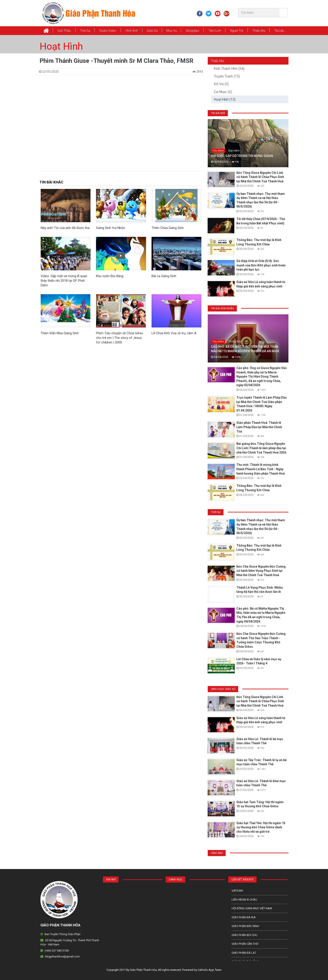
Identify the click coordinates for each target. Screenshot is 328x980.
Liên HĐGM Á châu (244, 900)
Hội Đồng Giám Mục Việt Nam (252, 908)
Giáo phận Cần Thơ (245, 944)
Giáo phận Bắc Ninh (245, 926)
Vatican (237, 891)
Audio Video (108, 31)
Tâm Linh (215, 31)
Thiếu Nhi (259, 31)
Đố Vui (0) (221, 84)
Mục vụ (172, 31)
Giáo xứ (152, 31)
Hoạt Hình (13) (225, 99)
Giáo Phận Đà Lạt (244, 953)
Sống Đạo (192, 31)
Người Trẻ (237, 31)
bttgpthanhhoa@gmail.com (62, 956)
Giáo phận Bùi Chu (244, 935)
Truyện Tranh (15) (227, 76)
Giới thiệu (64, 31)
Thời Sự (85, 31)
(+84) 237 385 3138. (57, 951)
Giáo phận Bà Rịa (244, 917)
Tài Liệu (279, 31)
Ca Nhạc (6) (223, 92)
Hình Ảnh (132, 31)
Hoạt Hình (61, 46)
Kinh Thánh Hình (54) (229, 69)
